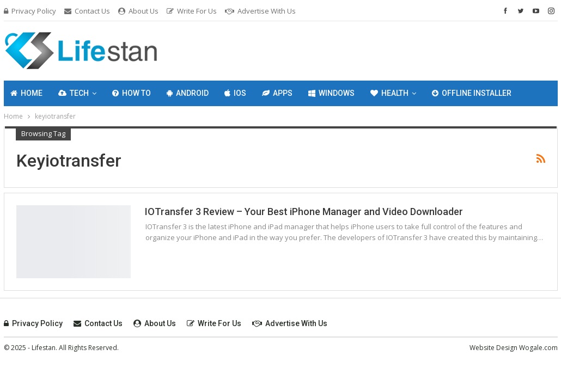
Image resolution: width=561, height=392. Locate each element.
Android (188, 93)
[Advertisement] (374, 49)
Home (26, 93)
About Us (138, 11)
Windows (331, 93)
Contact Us (87, 11)
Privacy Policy (30, 11)
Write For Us (192, 11)
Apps (277, 93)
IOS (235, 93)
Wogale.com (538, 348)
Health (389, 93)
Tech (74, 93)
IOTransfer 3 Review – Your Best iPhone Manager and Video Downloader (304, 212)
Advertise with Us (260, 11)
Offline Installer (472, 93)
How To (132, 93)
